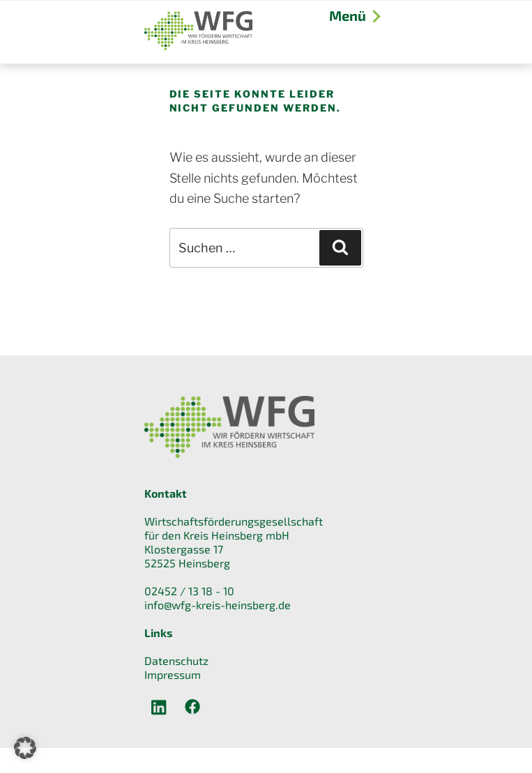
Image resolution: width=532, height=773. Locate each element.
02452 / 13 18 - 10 (189, 591)
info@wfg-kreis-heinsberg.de (218, 605)
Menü (354, 15)
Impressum (173, 674)
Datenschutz (176, 660)
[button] (25, 748)
